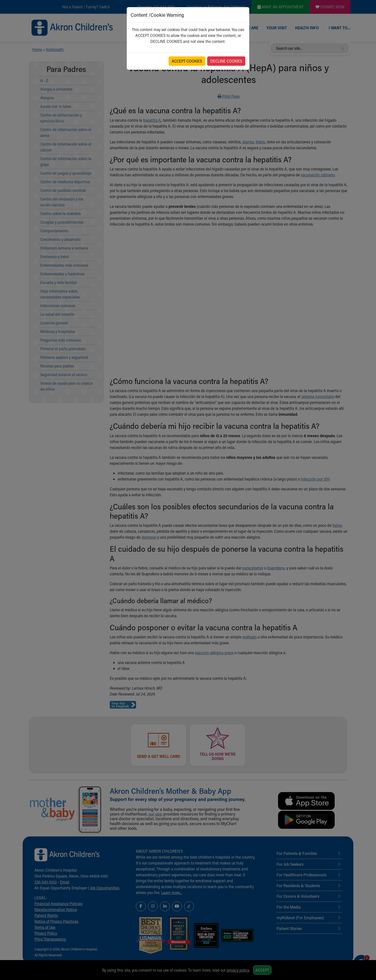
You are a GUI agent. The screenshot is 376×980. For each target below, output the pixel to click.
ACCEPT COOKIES (187, 61)
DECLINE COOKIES (226, 61)
